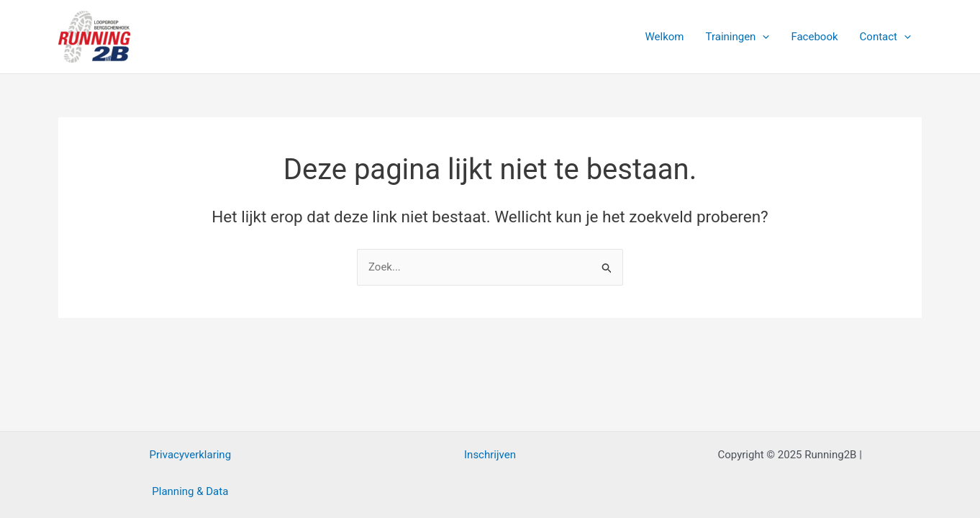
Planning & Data (190, 491)
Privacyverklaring (191, 455)
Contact (885, 37)
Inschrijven (490, 455)
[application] (762, 37)
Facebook (814, 37)
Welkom (665, 37)
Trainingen (738, 37)
